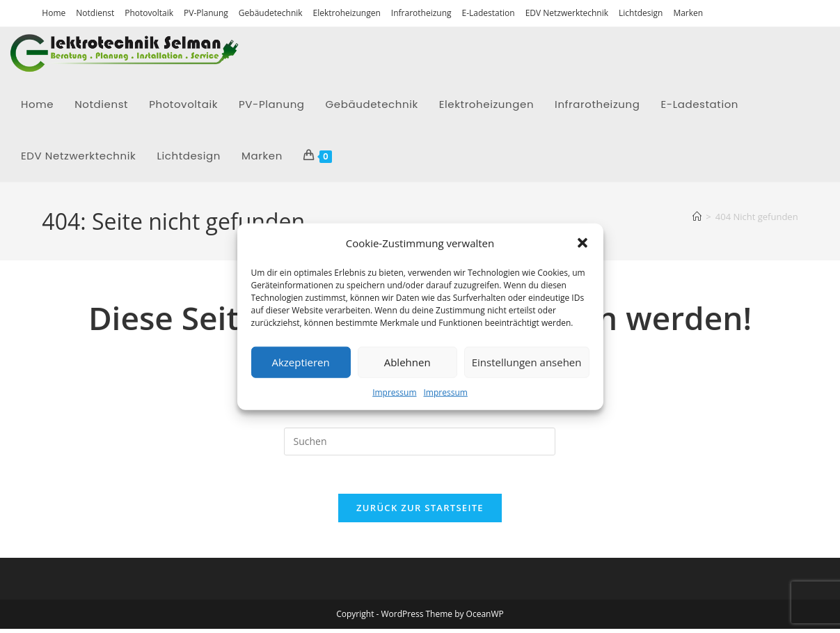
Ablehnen (407, 362)
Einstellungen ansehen (527, 362)
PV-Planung (206, 13)
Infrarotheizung (421, 13)
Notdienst (95, 13)
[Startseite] (697, 217)
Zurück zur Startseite (420, 512)
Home (54, 13)
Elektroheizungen (347, 13)
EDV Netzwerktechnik (567, 13)
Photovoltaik (149, 13)
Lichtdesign (641, 13)
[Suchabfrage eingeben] (420, 441)
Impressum (394, 392)
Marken (688, 13)
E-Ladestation (489, 13)
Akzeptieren (300, 362)
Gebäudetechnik (271, 13)
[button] (583, 243)
